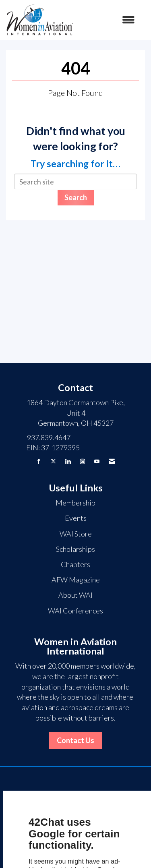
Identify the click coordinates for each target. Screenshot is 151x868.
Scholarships (75, 549)
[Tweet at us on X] (53, 461)
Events (76, 518)
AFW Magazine (76, 580)
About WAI (75, 595)
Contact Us (75, 740)
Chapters (75, 564)
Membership (75, 503)
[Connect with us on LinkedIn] (68, 461)
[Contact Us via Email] (112, 461)
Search (76, 197)
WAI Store (76, 534)
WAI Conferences (75, 611)
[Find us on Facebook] (39, 461)
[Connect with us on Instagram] (82, 461)
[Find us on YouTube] (97, 461)
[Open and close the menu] (109, 20)
